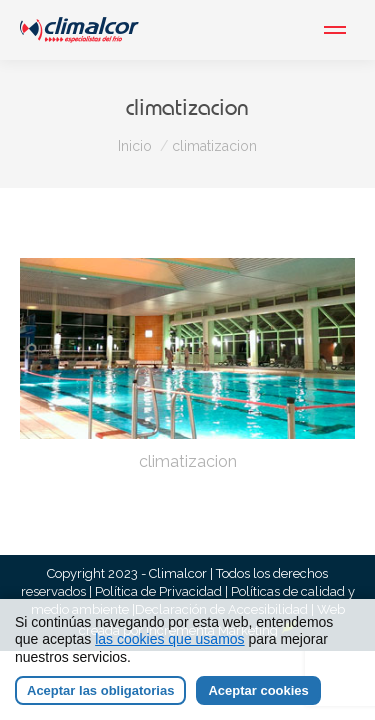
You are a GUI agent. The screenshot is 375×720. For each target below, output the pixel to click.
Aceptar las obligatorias (100, 690)
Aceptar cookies (258, 690)
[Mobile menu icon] (335, 30)
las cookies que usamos (169, 639)
